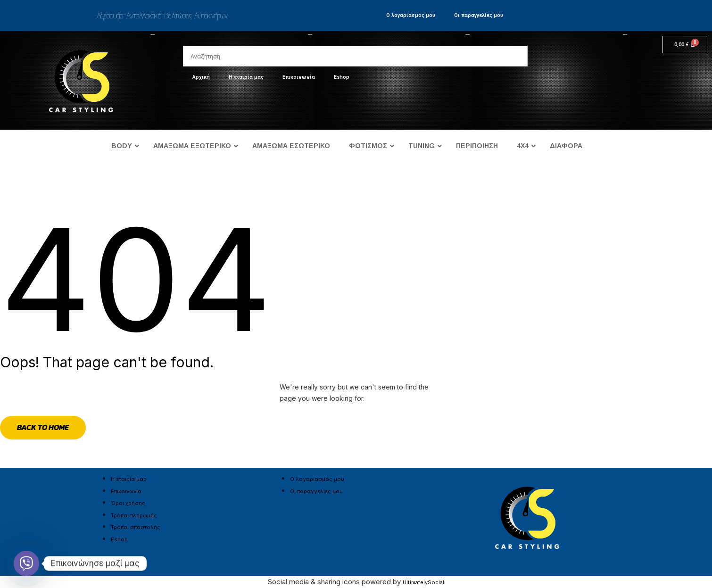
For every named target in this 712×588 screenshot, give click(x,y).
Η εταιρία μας (246, 77)
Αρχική (201, 77)
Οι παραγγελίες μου (479, 15)
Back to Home (43, 427)
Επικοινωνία (299, 77)
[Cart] (685, 45)
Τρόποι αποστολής (136, 527)
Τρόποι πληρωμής (134, 515)
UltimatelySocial (423, 582)
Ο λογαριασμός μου (411, 15)
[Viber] (26, 563)
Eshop (342, 77)
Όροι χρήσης (128, 503)
